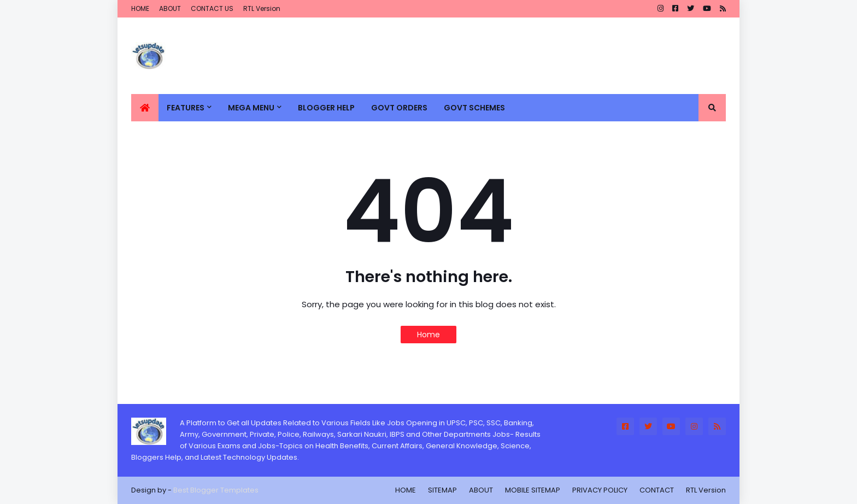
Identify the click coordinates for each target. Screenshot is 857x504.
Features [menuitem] (186, 108)
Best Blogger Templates (216, 490)
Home (428, 335)
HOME (140, 8)
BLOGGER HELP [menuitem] (326, 108)
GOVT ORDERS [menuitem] (399, 108)
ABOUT (170, 8)
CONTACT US (212, 8)
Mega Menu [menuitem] (251, 108)
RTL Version (262, 8)
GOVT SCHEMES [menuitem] (474, 108)
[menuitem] (145, 108)
